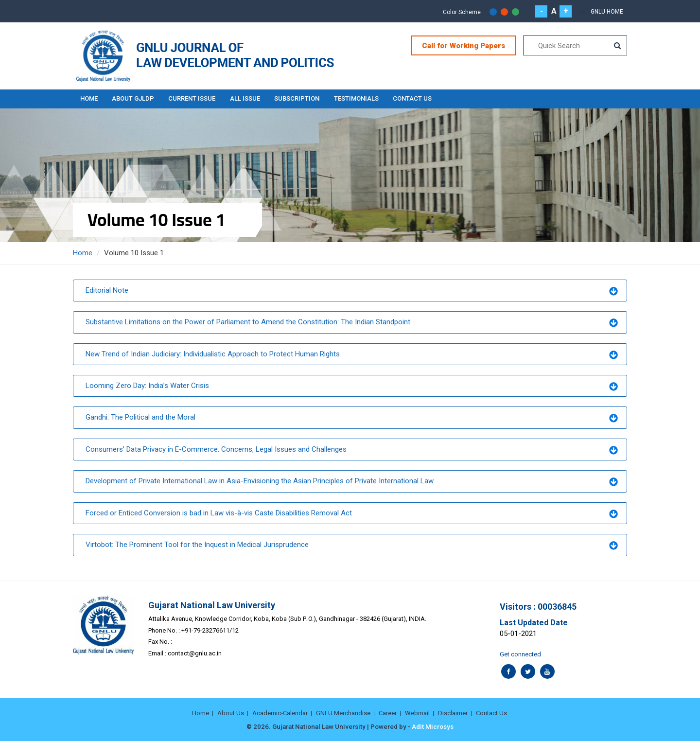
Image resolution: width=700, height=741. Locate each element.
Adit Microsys (433, 726)
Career (388, 713)
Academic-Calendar (280, 713)
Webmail (417, 713)
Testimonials (358, 98)
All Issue (246, 98)
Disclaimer (453, 713)
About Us (231, 713)
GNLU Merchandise (343, 713)
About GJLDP (133, 98)
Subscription (298, 98)
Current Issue (193, 98)
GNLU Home (607, 12)
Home (89, 98)
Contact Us (414, 98)
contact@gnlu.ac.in (195, 653)
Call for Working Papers (464, 46)
